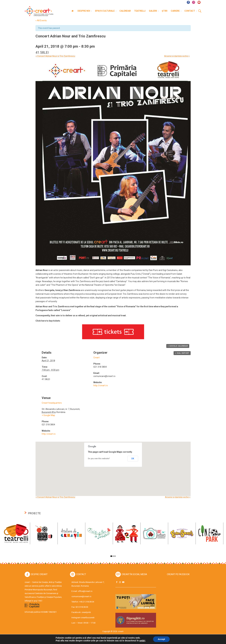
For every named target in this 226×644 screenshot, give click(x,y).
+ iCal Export (182, 353)
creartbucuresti (88, 618)
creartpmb (86, 612)
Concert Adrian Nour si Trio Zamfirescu (55, 56)
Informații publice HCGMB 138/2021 (41, 612)
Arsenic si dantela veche (177, 56)
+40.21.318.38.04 (87, 602)
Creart (96, 358)
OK (133, 459)
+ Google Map (48, 415)
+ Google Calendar (178, 346)
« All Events (41, 20)
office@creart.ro (85, 591)
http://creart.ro (101, 385)
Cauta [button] (200, 11)
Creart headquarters (52, 403)
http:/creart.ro (49, 434)
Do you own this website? (99, 459)
